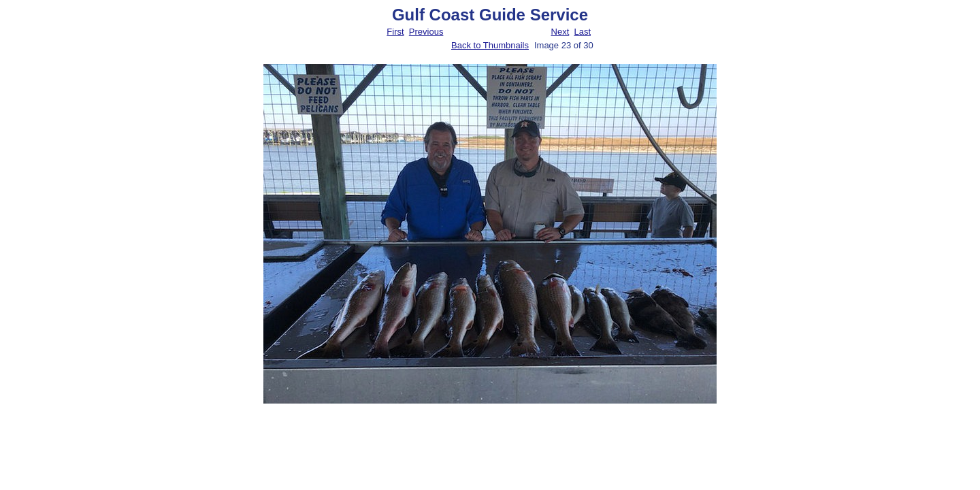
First (395, 32)
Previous (426, 32)
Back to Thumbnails (490, 45)
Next (560, 32)
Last (582, 32)
